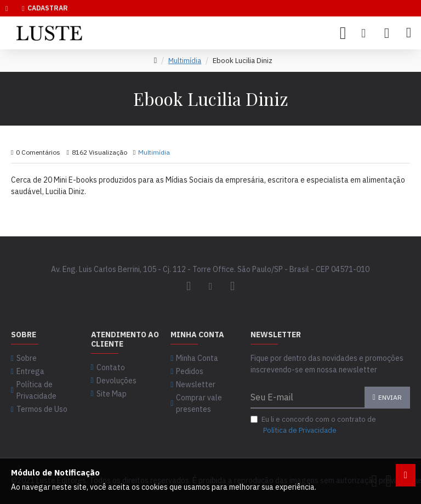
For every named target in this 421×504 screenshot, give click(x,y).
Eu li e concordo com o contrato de (313, 425)
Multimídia (185, 61)
